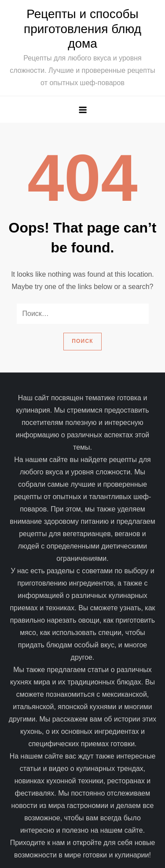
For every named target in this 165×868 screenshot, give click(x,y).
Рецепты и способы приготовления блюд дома (82, 29)
